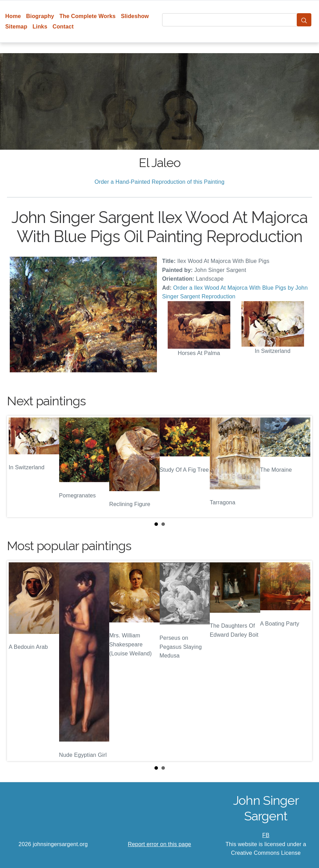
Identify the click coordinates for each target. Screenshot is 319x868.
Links (40, 27)
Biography (40, 16)
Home (13, 16)
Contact (63, 27)
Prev (18, 466)
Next (301, 466)
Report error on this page (160, 844)
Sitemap (16, 27)
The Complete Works (88, 16)
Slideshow (135, 16)
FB (266, 835)
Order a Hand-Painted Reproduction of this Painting (160, 182)
